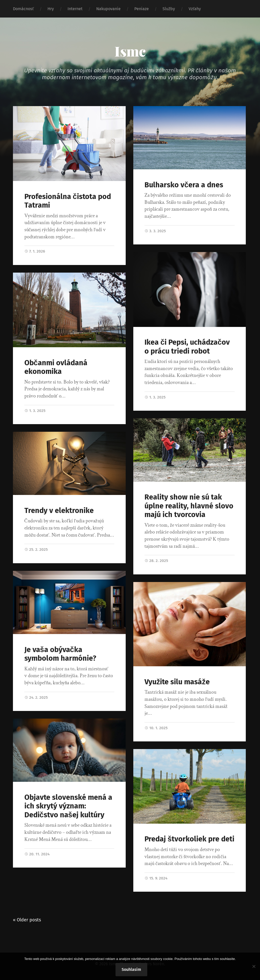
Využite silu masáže (177, 682)
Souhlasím (131, 969)
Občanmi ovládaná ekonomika (56, 367)
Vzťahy (195, 9)
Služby (169, 9)
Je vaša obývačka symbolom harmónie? (60, 654)
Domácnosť (23, 9)
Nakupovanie (108, 9)
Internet (75, 9)
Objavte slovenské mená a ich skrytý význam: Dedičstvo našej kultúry (68, 806)
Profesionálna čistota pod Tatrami (68, 201)
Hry (51, 9)
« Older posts (27, 920)
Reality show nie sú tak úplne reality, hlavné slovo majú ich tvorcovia (189, 506)
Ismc (130, 51)
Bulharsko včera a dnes (184, 185)
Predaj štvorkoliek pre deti (189, 839)
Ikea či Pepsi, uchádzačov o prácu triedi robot (187, 347)
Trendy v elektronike (59, 511)
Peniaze (142, 9)
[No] (254, 966)
